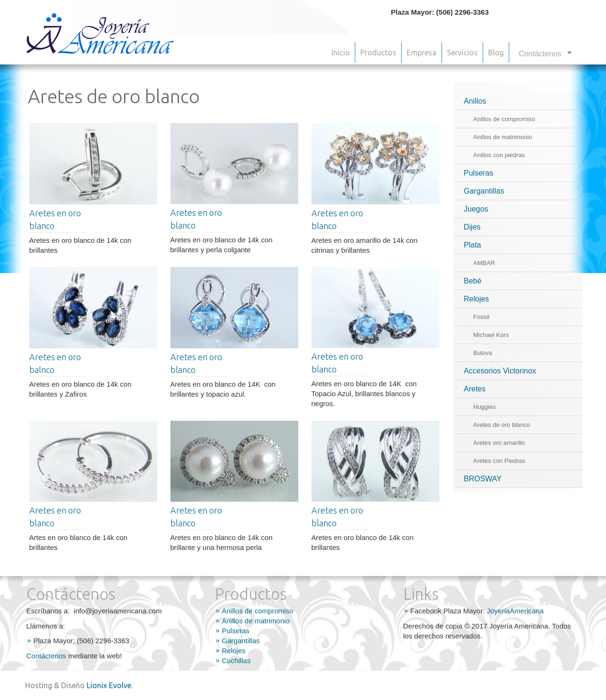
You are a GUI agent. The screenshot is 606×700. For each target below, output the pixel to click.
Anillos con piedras (499, 155)
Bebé (473, 281)
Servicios (462, 53)
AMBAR (484, 263)
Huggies (485, 407)
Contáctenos (46, 656)
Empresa (422, 53)
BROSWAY (483, 479)
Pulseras (479, 173)
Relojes (477, 299)
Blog (496, 53)
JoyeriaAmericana (515, 611)
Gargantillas (484, 191)
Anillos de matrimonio (503, 137)
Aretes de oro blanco (502, 425)
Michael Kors (491, 335)
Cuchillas (236, 660)
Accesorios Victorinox (500, 371)
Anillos (475, 101)
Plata (472, 245)
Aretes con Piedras (499, 461)
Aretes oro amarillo (499, 443)
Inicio (341, 53)
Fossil (481, 317)
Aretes (475, 389)
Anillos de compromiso (504, 119)
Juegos (476, 209)
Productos (378, 53)
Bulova (483, 353)
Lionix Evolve (109, 685)
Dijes (472, 227)
